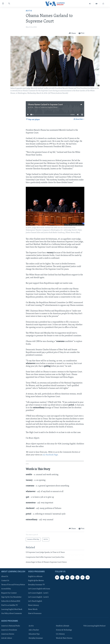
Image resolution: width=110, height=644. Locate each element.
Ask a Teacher (34, 630)
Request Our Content (9, 593)
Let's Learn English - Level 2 (38, 597)
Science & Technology (64, 630)
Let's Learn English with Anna (39, 589)
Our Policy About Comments (12, 613)
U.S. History (60, 634)
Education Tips (34, 634)
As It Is (29, 11)
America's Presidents (9, 630)
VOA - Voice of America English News (44, 107)
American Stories (8, 634)
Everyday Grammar (36, 638)
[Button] (72, 33)
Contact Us (5, 581)
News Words (33, 609)
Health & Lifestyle (63, 626)
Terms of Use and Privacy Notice (13, 585)
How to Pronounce (35, 613)
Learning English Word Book (12, 609)
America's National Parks (11, 626)
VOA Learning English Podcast (94, 626)
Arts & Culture (7, 638)
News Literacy (33, 605)
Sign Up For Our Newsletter (11, 597)
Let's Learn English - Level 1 (38, 593)
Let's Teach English (35, 601)
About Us (5, 577)
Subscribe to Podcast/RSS (11, 601)
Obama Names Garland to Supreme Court (45, 105)
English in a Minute (35, 577)
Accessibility (6, 589)
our (44, 455)
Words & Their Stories (64, 638)
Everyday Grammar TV (36, 585)
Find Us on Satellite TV (10, 605)
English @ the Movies (36, 581)
